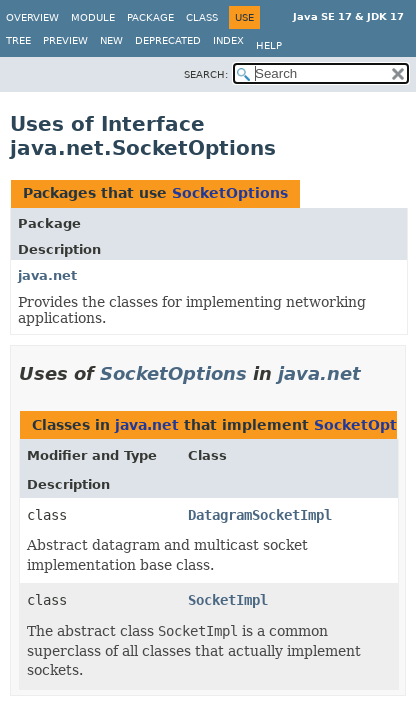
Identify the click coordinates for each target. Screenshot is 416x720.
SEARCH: (206, 74)
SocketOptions (230, 193)
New (111, 40)
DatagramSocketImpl (260, 515)
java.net (47, 275)
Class (202, 17)
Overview (32, 17)
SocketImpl (228, 600)
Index (228, 40)
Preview (65, 40)
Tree (18, 40)
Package (150, 17)
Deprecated (168, 40)
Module (93, 17)
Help (269, 45)
